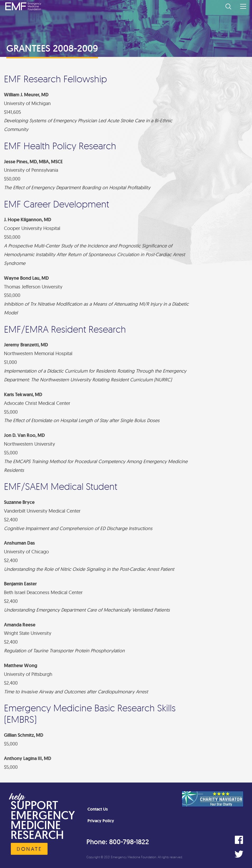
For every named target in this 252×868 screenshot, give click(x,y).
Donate (29, 849)
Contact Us (98, 809)
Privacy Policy (101, 821)
